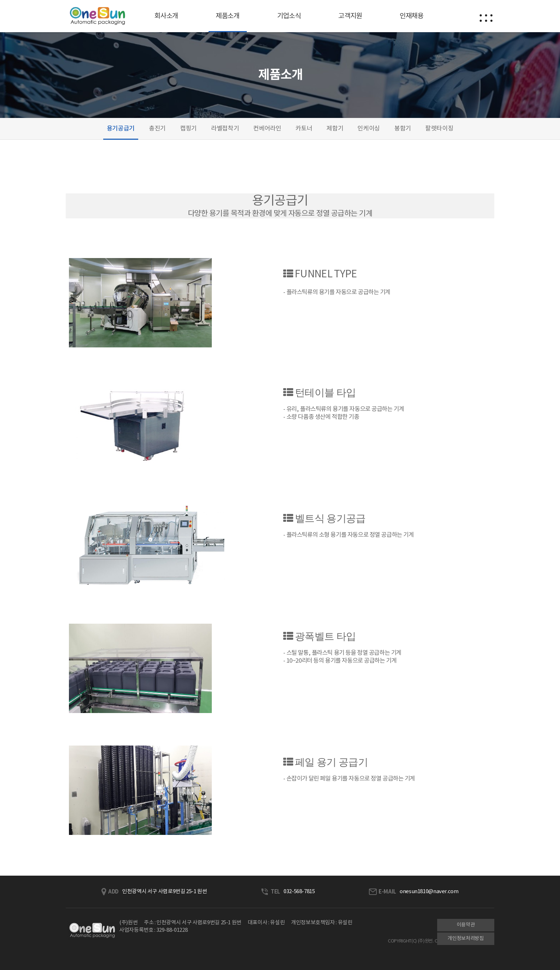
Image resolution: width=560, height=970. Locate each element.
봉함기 (403, 129)
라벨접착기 (225, 129)
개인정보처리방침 (466, 939)
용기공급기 (121, 129)
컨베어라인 (267, 129)
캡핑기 (188, 129)
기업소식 (289, 16)
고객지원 (350, 16)
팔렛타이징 (439, 129)
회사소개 (166, 16)
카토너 (304, 129)
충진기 (157, 129)
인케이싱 (369, 129)
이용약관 (466, 925)
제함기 (335, 129)
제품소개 (228, 16)
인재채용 (412, 16)
